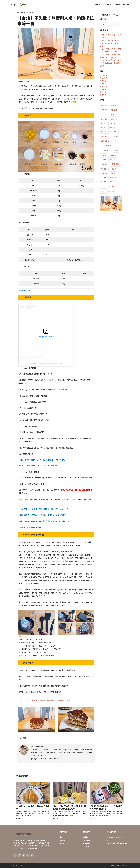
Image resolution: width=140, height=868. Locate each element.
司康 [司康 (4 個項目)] (113, 114)
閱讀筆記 (103, 95)
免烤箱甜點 (21, 13)
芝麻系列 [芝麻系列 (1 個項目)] (104, 160)
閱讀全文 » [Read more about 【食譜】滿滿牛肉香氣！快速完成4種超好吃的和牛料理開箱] (93, 819)
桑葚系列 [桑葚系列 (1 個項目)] (112, 127)
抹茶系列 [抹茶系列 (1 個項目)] (104, 127)
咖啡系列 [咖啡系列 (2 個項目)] (104, 119)
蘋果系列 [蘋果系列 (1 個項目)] (104, 178)
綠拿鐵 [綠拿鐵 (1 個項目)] (116, 151)
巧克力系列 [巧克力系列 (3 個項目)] (115, 119)
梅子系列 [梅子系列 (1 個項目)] (104, 132)
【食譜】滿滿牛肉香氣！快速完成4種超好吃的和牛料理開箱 (106, 807)
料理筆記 (103, 81)
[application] (101, 5)
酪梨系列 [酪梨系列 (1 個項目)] (104, 182)
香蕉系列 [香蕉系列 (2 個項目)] (112, 186)
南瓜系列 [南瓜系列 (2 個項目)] (104, 114)
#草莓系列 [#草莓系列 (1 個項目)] (104, 110)
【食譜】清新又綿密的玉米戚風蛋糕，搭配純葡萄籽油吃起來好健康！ (111, 43)
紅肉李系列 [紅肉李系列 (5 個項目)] (106, 151)
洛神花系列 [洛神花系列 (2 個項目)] (105, 141)
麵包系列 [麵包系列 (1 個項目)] (111, 191)
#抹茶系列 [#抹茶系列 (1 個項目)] (104, 106)
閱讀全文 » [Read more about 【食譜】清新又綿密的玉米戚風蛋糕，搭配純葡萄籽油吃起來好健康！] (56, 819)
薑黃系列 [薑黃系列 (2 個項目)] (104, 173)
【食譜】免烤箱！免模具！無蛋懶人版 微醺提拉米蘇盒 (47, 700)
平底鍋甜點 (30, 13)
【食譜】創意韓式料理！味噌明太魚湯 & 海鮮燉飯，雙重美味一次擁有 (111, 63)
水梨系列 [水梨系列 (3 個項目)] (105, 136)
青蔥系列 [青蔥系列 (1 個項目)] (112, 182)
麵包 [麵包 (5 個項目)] (103, 191)
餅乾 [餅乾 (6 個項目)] (103, 186)
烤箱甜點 (103, 84)
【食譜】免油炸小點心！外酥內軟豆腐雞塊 (33, 807)
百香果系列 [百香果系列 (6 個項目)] (106, 145)
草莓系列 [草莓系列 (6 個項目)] (116, 164)
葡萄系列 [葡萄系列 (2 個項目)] (113, 169)
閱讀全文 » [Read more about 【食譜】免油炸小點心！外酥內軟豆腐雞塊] (19, 819)
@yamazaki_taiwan (26, 636)
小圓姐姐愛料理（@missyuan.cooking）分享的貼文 (46, 363)
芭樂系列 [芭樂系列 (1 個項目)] (112, 160)
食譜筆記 (86, 832)
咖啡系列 (23, 738)
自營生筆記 (104, 89)
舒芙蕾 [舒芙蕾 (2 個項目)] (104, 155)
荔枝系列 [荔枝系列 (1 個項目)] (104, 169)
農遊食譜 (103, 92)
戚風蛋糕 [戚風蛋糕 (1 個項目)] (112, 123)
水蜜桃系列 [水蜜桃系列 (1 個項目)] (115, 136)
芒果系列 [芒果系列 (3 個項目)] (113, 155)
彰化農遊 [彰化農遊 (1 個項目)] (104, 123)
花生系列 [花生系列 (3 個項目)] (105, 164)
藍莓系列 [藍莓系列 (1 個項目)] (113, 173)
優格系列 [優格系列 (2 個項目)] (114, 110)
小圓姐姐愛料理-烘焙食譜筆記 (119, 865)
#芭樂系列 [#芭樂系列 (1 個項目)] (113, 106)
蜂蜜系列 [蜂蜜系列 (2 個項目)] (113, 178)
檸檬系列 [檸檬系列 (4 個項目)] (113, 132)
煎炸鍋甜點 (104, 86)
